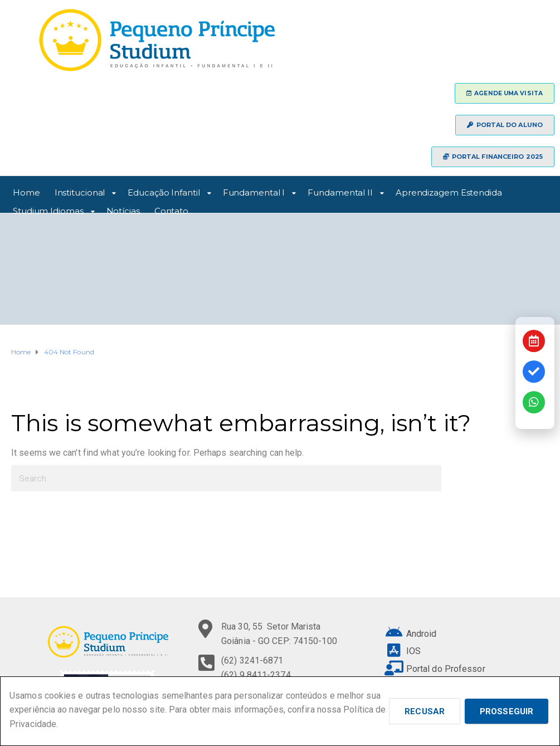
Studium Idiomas (48, 209)
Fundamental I (254, 191)
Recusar (425, 711)
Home (26, 191)
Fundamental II (340, 191)
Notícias (123, 209)
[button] (505, 93)
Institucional (80, 191)
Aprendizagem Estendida (449, 191)
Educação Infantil (164, 191)
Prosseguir (507, 711)
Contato (171, 209)
